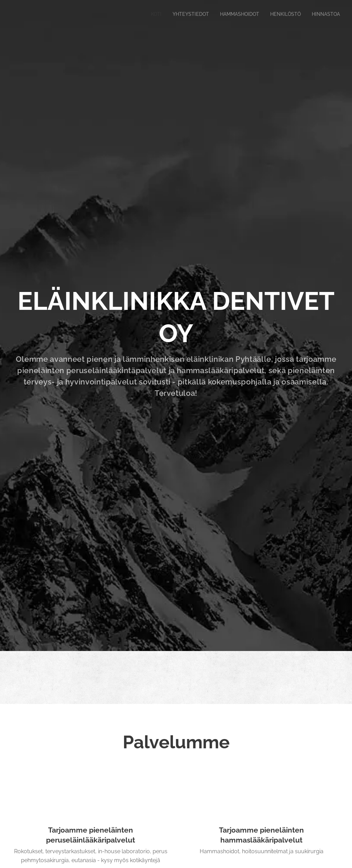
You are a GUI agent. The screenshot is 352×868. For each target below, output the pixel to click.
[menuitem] (147, 14)
